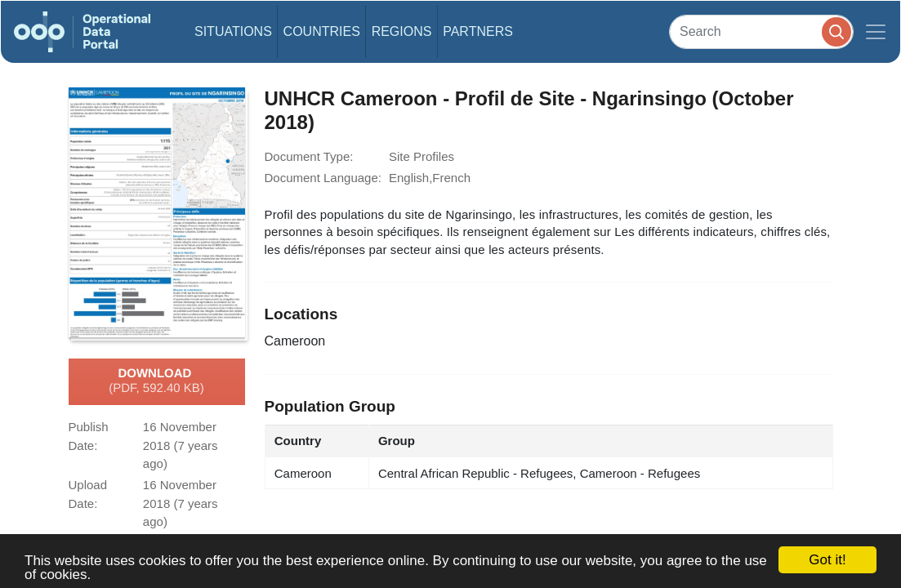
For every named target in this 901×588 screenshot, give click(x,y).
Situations (233, 31)
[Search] (761, 31)
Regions (402, 31)
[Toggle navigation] (876, 32)
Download (156, 381)
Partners (478, 31)
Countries (322, 31)
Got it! (827, 560)
